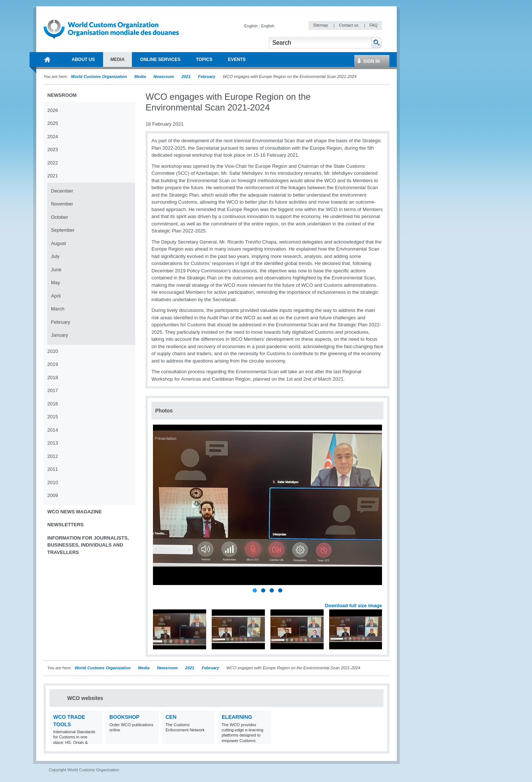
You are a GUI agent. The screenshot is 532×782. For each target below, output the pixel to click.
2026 (53, 110)
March (58, 309)
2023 (53, 149)
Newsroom (164, 76)
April (56, 296)
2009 (53, 495)
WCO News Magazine (74, 512)
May (56, 283)
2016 (53, 404)
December (62, 191)
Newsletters (65, 525)
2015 (53, 417)
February (207, 76)
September (63, 230)
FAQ (374, 25)
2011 (53, 469)
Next (381, 597)
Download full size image (353, 606)
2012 (53, 456)
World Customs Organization (99, 76)
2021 (186, 76)
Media (140, 76)
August (58, 243)
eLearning (237, 717)
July (55, 256)
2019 (53, 364)
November (62, 204)
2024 (53, 137)
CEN (171, 717)
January (59, 335)
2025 (53, 123)
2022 (53, 163)
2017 (53, 390)
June (56, 270)
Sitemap (321, 25)
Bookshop (125, 717)
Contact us (349, 25)
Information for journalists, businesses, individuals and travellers (88, 545)
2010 (53, 482)
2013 (53, 443)
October (59, 217)
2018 (53, 378)
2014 (53, 430)
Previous (159, 597)
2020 (53, 351)
